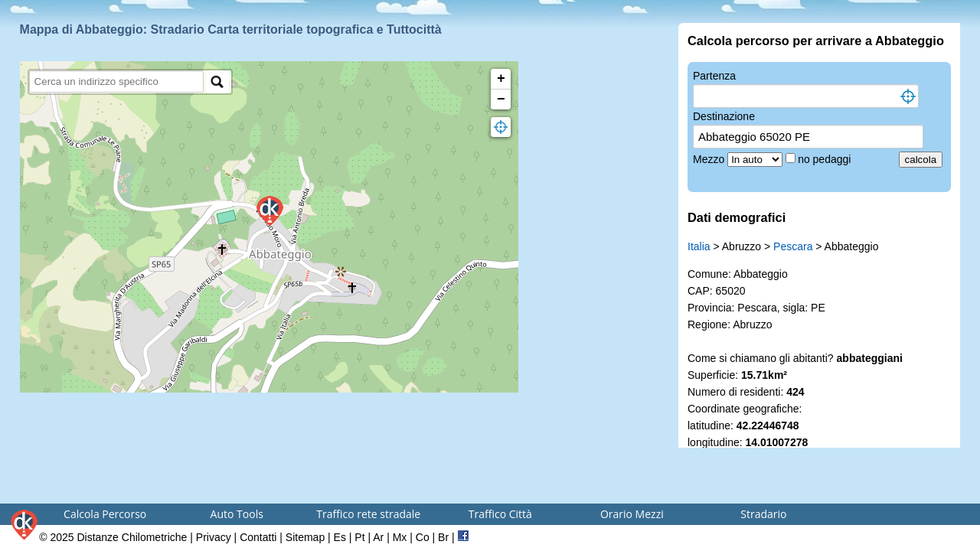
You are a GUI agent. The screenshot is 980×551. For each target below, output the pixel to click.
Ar (378, 537)
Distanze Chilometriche (132, 537)
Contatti (258, 537)
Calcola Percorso (105, 514)
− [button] (501, 99)
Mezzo (710, 159)
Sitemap (305, 537)
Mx (400, 537)
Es (340, 537)
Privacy (214, 537)
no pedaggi (826, 159)
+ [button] (501, 79)
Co (423, 537)
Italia (699, 246)
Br (443, 537)
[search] (117, 82)
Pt (359, 537)
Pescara (793, 246)
